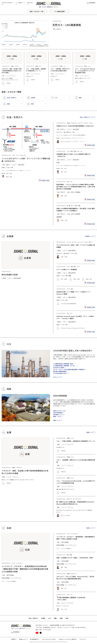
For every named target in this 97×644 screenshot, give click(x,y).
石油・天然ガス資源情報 (74, 192)
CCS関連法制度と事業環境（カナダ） (64, 366)
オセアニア (70, 499)
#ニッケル (6, 78)
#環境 (70, 276)
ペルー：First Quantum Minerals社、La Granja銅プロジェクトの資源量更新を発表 (85, 71)
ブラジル (86, 123)
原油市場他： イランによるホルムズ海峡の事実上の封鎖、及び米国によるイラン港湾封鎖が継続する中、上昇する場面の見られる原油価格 (76, 187)
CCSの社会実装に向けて (60, 373)
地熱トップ (57, 420)
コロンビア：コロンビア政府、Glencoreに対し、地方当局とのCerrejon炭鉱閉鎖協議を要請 (75, 578)
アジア (14, 155)
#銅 (76, 78)
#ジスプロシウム (61, 510)
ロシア (73, 206)
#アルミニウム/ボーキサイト (8, 80)
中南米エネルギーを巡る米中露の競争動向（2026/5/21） (76, 126)
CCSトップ (56, 377)
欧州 (72, 151)
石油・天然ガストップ (86, 117)
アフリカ (69, 242)
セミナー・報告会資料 (18, 165)
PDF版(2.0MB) (90, 200)
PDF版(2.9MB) (90, 261)
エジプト (74, 242)
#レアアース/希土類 (86, 510)
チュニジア (80, 242)
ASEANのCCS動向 (59, 368)
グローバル (23, 155)
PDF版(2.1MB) (90, 308)
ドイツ (78, 267)
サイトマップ (83, 639)
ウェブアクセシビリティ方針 (49, 639)
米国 (79, 206)
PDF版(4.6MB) (90, 283)
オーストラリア (77, 499)
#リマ (17, 80)
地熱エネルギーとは (59, 411)
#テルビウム (69, 510)
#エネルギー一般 (61, 132)
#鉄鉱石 (11, 78)
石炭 (3, 575)
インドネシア (19, 563)
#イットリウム (77, 510)
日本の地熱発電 (58, 413)
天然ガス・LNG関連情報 (67, 25)
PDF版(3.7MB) (44, 181)
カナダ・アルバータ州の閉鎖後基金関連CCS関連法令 (69, 369)
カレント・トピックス (67, 603)
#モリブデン (84, 78)
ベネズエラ (17, 66)
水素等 (4, 278)
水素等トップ (89, 236)
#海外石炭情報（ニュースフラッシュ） (12, 578)
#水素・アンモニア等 (7, 168)
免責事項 (14, 639)
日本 (72, 267)
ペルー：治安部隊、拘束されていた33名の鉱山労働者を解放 (60, 70)
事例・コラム (57, 416)
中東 (75, 151)
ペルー (40, 66)
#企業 (58, 163)
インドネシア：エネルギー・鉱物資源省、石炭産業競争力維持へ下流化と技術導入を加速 (76, 538)
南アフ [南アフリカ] (91, 242)
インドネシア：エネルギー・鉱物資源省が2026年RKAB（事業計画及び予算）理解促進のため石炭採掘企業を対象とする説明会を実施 (25, 569)
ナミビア (86, 242)
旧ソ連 (68, 206)
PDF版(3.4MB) (90, 145)
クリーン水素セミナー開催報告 (67, 269)
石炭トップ (90, 528)
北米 (76, 206)
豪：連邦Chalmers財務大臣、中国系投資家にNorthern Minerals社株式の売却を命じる (75, 503)
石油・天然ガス (57, 29)
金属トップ (90, 432)
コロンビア (74, 574)
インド (18, 155)
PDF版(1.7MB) (90, 332)
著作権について (23, 639)
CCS (50, 618)
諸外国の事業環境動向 (60, 371)
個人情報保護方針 (35, 639)
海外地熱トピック (59, 415)
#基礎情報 (59, 217)
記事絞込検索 (61, 11)
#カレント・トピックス (63, 606)
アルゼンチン (74, 123)
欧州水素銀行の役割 (10, 275)
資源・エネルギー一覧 (36, 11)
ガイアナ (81, 123)
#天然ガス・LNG (70, 132)
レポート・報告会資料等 (14, 278)
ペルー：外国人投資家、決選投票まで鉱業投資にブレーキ (36, 70)
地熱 (55, 618)
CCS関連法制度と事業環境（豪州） (64, 364)
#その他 (28, 76)
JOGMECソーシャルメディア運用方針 (68, 639)
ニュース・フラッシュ (11, 76)
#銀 (80, 78)
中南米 (12, 66)
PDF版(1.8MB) (90, 224)
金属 (3, 76)
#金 (2, 78)
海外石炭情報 (10, 575)
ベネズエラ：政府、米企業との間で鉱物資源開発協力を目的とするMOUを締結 (12, 71)
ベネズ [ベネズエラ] (91, 123)
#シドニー (59, 512)
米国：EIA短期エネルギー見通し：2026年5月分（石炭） (75, 558)
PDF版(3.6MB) (90, 176)
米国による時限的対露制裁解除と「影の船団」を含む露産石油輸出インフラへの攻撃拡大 (76, 210)
